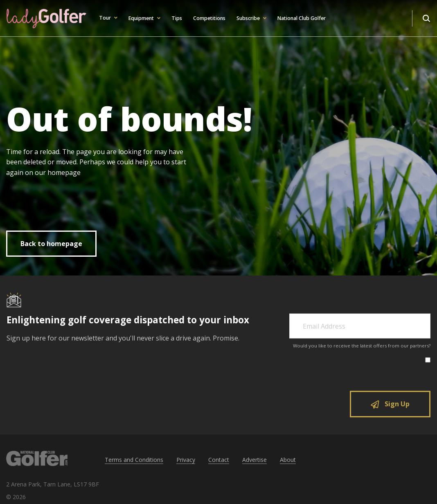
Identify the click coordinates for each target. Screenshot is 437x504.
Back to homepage (51, 244)
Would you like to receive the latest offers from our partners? (362, 346)
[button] (108, 18)
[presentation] (363, 371)
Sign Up (390, 404)
